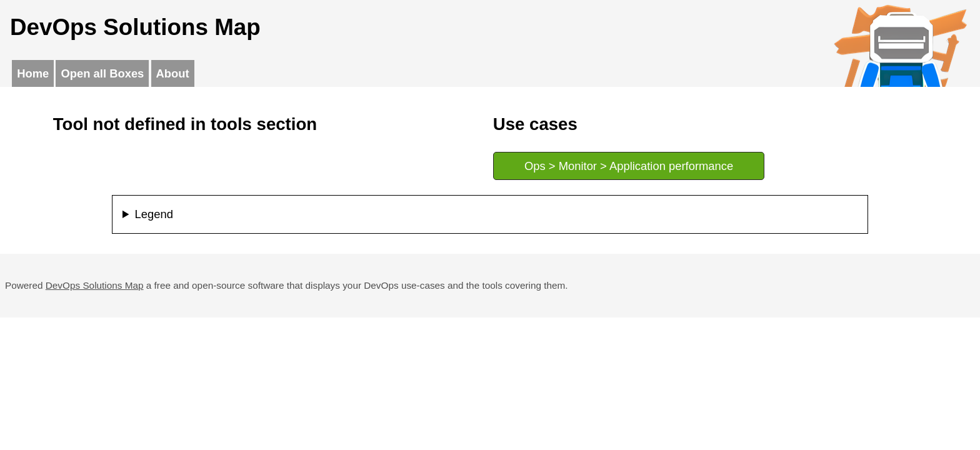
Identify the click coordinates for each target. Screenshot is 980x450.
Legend (154, 214)
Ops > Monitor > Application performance (629, 166)
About (173, 73)
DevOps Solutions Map (95, 285)
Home (33, 73)
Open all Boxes (102, 73)
